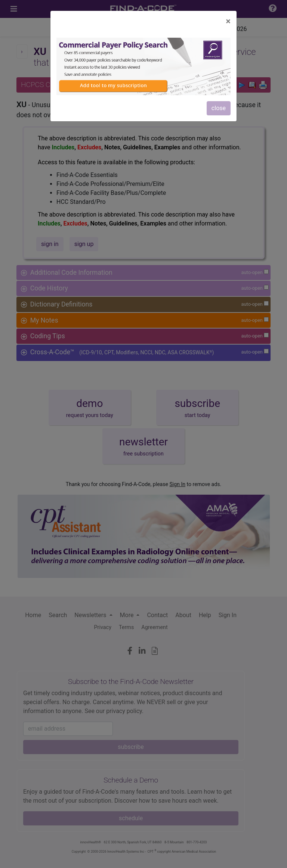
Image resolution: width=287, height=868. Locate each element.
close (219, 108)
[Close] (228, 21)
